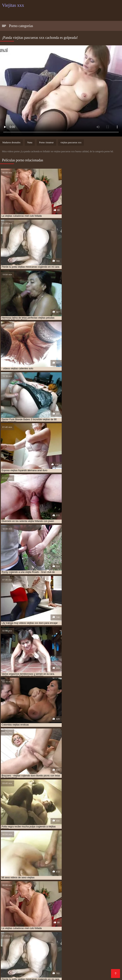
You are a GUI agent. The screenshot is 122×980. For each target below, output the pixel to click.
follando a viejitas (48, 883)
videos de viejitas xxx (57, 896)
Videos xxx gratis (57, 942)
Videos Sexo (101, 962)
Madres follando (103, 920)
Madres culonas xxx (29, 942)
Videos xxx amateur (16, 958)
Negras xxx (44, 927)
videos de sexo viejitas (97, 891)
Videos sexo (35, 971)
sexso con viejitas (57, 887)
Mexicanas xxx (28, 917)
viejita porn (45, 902)
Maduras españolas (68, 923)
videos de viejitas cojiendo (54, 894)
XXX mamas (24, 936)
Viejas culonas (12, 914)
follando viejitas (74, 883)
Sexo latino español (29, 962)
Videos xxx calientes (23, 965)
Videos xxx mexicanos (82, 949)
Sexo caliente (81, 942)
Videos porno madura (47, 955)
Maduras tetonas (74, 917)
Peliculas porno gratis (17, 930)
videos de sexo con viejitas (30, 891)
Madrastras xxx (13, 971)
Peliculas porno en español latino (33, 939)
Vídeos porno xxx (74, 930)
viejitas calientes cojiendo (93, 902)
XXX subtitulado (88, 933)
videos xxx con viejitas (57, 900)
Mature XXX (96, 965)
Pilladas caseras (70, 939)
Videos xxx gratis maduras (67, 968)
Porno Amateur (46, 142)
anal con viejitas (12, 878)
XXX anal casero (102, 952)
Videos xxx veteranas (32, 920)
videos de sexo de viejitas (65, 891)
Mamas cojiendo (95, 939)
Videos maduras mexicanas (54, 933)
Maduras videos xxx (30, 949)
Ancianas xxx (55, 949)
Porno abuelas (50, 917)
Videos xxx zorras (40, 923)
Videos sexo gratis (97, 955)
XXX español (88, 936)
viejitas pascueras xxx (71, 142)
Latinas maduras (14, 923)
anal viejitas (33, 878)
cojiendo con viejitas (76, 881)
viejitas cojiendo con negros (38, 907)
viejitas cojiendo (38, 905)
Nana (30, 142)
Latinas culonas (23, 952)
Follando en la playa (34, 946)
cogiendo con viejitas (84, 878)
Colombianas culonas (61, 971)
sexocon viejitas (33, 887)
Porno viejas (93, 923)
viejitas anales (64, 902)
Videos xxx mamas (77, 962)
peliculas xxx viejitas (29, 885)
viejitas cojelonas (13, 905)
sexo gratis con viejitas (90, 885)
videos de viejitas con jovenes (92, 894)
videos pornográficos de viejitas (92, 896)
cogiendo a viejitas (56, 878)
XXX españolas (74, 965)
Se (38, 952)
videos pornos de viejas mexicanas (67, 898)
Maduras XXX (51, 952)
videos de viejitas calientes (18, 894)
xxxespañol (53, 962)
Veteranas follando (102, 927)
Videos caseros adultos (71, 927)
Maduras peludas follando (68, 946)
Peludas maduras (76, 952)
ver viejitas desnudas (60, 889)
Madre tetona (87, 971)
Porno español (77, 958)
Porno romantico (22, 927)
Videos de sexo (50, 965)
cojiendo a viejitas (49, 881)
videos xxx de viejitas (87, 900)
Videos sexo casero (16, 955)
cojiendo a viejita (24, 881)
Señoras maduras (101, 930)
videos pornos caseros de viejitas (22, 898)
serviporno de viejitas (59, 885)
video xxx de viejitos (88, 889)
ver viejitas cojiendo (31, 889)
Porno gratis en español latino (56, 936)
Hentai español (35, 968)
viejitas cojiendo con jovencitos (71, 905)
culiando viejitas (23, 883)
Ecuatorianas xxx (65, 914)
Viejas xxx (95, 917)
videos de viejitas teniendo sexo (21, 896)
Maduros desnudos (11, 142)
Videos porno (73, 955)
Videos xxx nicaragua (17, 933)
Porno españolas (47, 930)
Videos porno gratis (102, 968)
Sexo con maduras (38, 914)
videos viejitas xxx (29, 900)
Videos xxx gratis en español (69, 920)
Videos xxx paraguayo (49, 958)
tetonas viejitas (81, 887)
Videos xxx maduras (93, 914)
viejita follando (24, 902)
